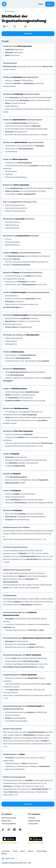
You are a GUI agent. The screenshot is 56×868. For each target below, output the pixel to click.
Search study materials (9, 818)
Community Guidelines (9, 824)
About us (31, 851)
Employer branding (34, 821)
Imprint (23, 851)
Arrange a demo (33, 824)
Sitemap (4, 854)
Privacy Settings (42, 851)
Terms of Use (6, 851)
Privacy (15, 851)
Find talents (32, 818)
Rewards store (6, 821)
